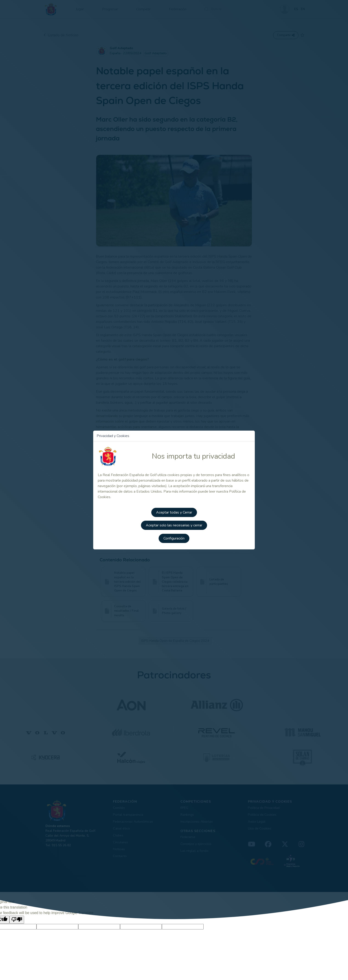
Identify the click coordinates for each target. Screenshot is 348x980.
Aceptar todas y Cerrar (174, 511)
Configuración (174, 537)
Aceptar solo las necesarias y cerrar (174, 524)
